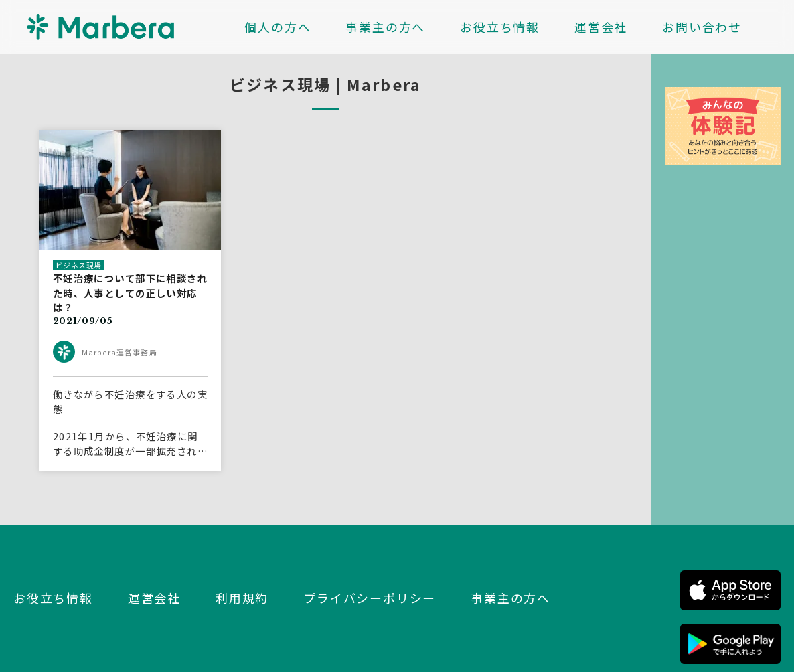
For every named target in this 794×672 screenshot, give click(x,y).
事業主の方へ (385, 27)
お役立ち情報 (500, 27)
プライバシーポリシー (370, 598)
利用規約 (242, 598)
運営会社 (601, 27)
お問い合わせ (702, 27)
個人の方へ (277, 27)
